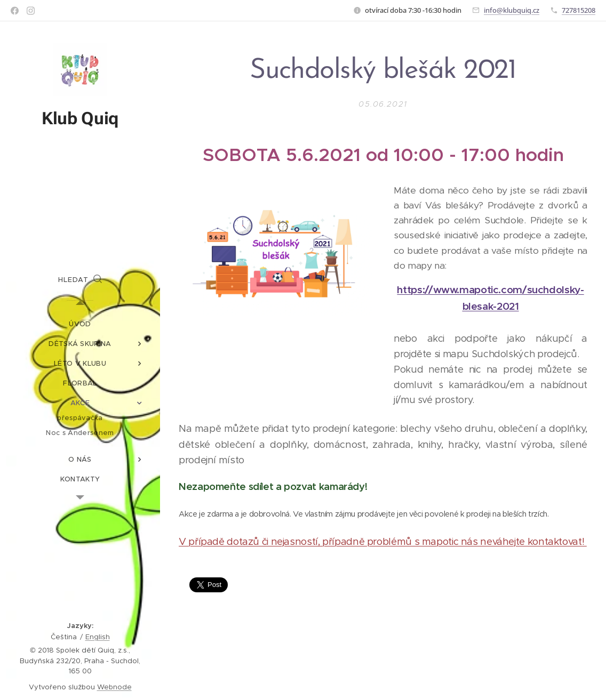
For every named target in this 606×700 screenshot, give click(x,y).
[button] (80, 280)
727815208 (579, 10)
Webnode (114, 687)
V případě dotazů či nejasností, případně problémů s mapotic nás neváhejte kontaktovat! (383, 541)
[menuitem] (80, 324)
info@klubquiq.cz (512, 10)
